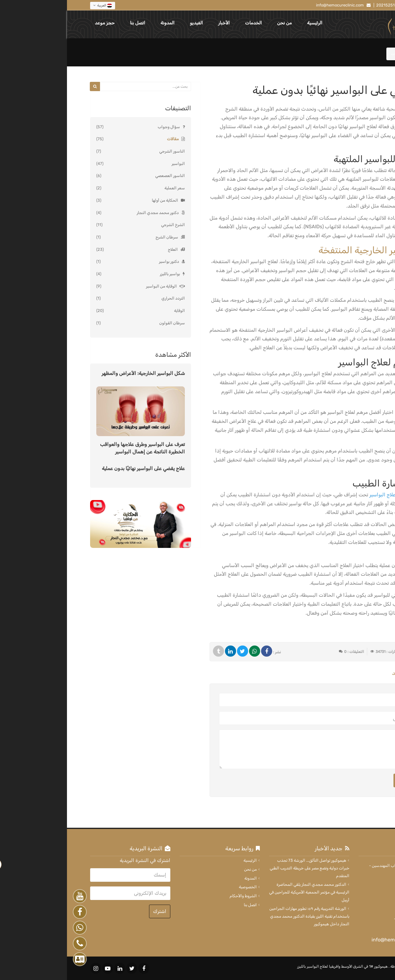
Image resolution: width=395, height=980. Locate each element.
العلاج (106, 249)
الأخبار (157, 23)
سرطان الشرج (100, 237)
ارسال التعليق (344, 780)
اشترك (93, 911)
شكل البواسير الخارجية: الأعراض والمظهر (76, 373)
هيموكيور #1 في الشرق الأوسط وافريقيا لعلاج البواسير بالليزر (275, 966)
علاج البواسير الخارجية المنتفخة (312, 250)
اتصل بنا (71, 23)
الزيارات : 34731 (321, 652)
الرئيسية (248, 23)
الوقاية (112, 311)
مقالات (106, 139)
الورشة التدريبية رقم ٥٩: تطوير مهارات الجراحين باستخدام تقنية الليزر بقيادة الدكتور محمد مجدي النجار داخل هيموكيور (242, 916)
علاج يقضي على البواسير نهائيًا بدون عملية (76, 468)
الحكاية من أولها (98, 200)
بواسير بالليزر (103, 274)
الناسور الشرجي (105, 151)
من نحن (217, 23)
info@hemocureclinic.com (273, 5)
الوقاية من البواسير (94, 286)
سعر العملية (108, 188)
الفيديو (129, 23)
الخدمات (186, 23)
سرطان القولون (105, 323)
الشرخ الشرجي (106, 225)
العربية (36, 6)
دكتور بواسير (102, 261)
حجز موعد (38, 23)
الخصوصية (181, 887)
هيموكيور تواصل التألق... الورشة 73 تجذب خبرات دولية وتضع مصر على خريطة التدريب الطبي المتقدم (243, 868)
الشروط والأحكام (176, 896)
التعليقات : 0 (287, 652)
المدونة (100, 23)
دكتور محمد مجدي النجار (91, 213)
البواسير (111, 164)
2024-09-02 (355, 652)
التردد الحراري (106, 298)
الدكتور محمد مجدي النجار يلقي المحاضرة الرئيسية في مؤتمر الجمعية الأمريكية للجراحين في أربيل (242, 892)
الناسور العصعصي (103, 176)
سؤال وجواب (102, 127)
